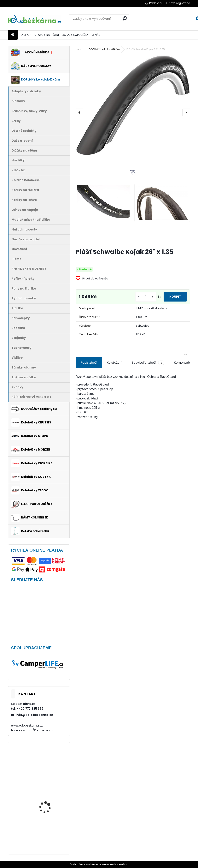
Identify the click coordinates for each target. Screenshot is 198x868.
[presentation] (79, 112)
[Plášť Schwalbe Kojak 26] (103, 203)
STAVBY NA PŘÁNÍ (47, 35)
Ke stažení (115, 363)
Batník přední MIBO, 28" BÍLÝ (49, 830)
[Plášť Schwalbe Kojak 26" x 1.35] (133, 105)
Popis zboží (89, 363)
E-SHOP (26, 35)
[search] (125, 18)
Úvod (79, 49)
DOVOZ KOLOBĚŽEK (75, 35)
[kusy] (142, 297)
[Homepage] (13, 35)
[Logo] (35, 19)
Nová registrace (179, 3)
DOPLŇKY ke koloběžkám (104, 49)
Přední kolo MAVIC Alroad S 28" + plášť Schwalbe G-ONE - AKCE (50, 761)
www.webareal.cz (115, 864)
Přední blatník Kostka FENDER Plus (48, 792)
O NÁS (96, 35)
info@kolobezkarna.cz (34, 715)
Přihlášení (156, 3)
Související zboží (148, 363)
